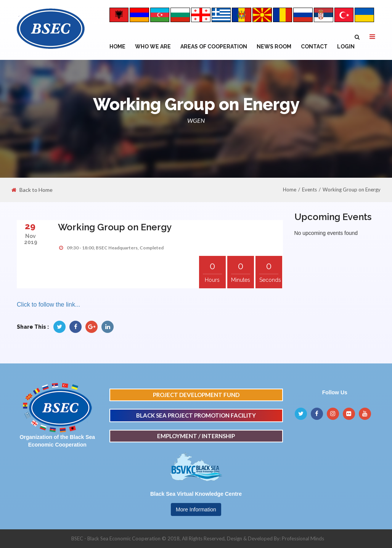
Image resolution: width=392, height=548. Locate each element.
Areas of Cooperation (214, 47)
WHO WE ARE (153, 47)
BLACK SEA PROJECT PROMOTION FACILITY (196, 415)
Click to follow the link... (48, 305)
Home (117, 47)
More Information (196, 509)
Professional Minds (303, 538)
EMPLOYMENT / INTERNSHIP (196, 436)
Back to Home (32, 190)
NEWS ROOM (274, 47)
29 (30, 226)
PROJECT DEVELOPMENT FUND (196, 395)
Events (309, 190)
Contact (314, 47)
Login (346, 47)
